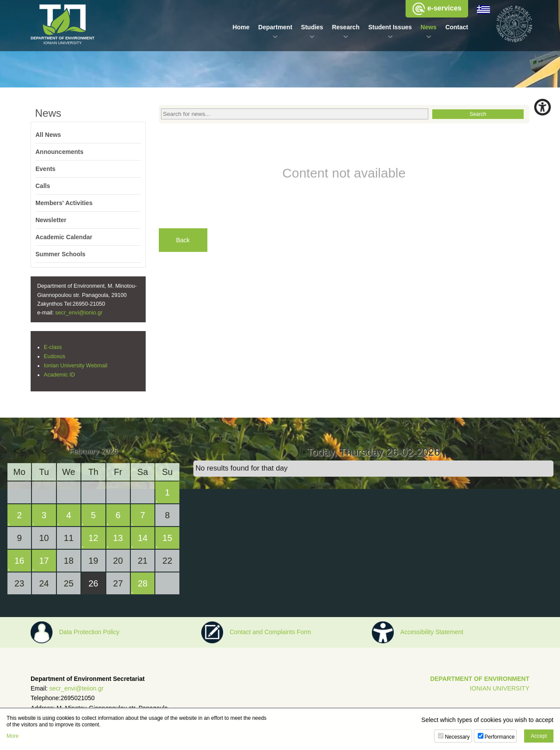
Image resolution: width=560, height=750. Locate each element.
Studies (312, 27)
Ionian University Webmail (75, 366)
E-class (53, 347)
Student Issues (390, 27)
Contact (457, 27)
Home (241, 27)
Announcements (59, 152)
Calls (43, 186)
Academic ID (59, 375)
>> (167, 451)
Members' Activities (64, 203)
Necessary (457, 737)
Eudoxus (54, 356)
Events (45, 169)
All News (48, 135)
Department (275, 27)
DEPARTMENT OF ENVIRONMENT (480, 679)
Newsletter (51, 220)
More (12, 736)
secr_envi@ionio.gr (79, 313)
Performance (500, 737)
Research (346, 27)
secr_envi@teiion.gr (77, 688)
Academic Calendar (64, 237)
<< (19, 451)
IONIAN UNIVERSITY (500, 688)
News (429, 27)
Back (183, 240)
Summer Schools (60, 254)
